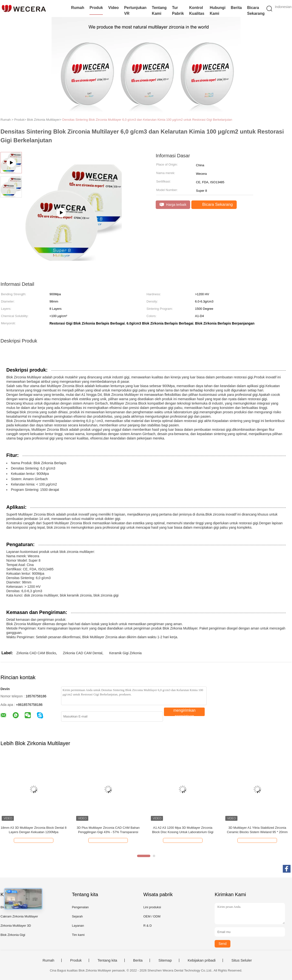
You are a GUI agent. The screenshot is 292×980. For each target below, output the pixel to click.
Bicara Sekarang (256, 11)
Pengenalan (80, 907)
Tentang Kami (159, 11)
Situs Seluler (242, 960)
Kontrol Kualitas (197, 11)
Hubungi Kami (218, 11)
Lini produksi (152, 907)
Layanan (78, 926)
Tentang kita (107, 960)
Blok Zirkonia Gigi (13, 935)
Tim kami (78, 935)
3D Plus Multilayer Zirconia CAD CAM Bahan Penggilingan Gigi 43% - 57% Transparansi (108, 830)
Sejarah (77, 916)
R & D (148, 926)
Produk (96, 8)
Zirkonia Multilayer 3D (16, 926)
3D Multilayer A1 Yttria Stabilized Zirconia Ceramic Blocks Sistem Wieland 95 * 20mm (257, 830)
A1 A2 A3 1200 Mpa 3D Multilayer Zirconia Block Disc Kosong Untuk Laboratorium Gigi (183, 830)
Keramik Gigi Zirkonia (125, 653)
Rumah (78, 8)
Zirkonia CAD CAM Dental (83, 653)
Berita (236, 8)
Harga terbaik (173, 205)
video (113, 8)
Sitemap (165, 960)
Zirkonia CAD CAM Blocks (36, 653)
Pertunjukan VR (135, 11)
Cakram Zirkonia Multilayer (19, 916)
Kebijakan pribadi (202, 960)
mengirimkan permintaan (185, 712)
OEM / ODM (152, 916)
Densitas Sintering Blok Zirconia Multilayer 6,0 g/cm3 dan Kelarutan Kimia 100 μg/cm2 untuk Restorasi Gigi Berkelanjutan (147, 120)
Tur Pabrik (178, 11)
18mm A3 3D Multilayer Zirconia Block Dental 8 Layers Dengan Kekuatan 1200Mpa (34, 830)
